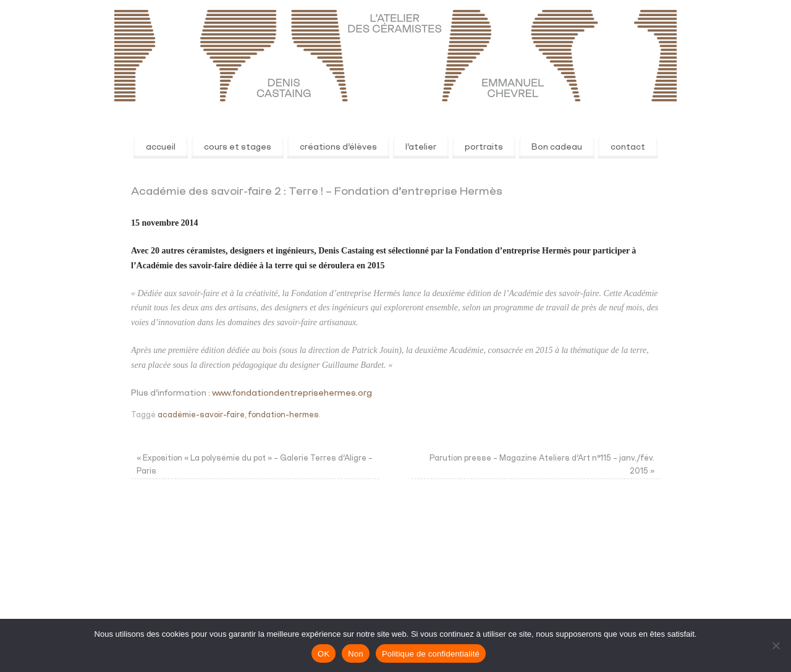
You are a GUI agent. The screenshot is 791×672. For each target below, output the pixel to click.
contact (628, 147)
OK (324, 654)
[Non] (776, 645)
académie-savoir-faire (201, 415)
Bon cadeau (557, 147)
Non (356, 654)
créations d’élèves (338, 147)
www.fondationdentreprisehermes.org (292, 393)
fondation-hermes (284, 415)
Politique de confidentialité (431, 654)
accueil (161, 147)
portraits (484, 147)
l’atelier (421, 147)
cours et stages (238, 147)
